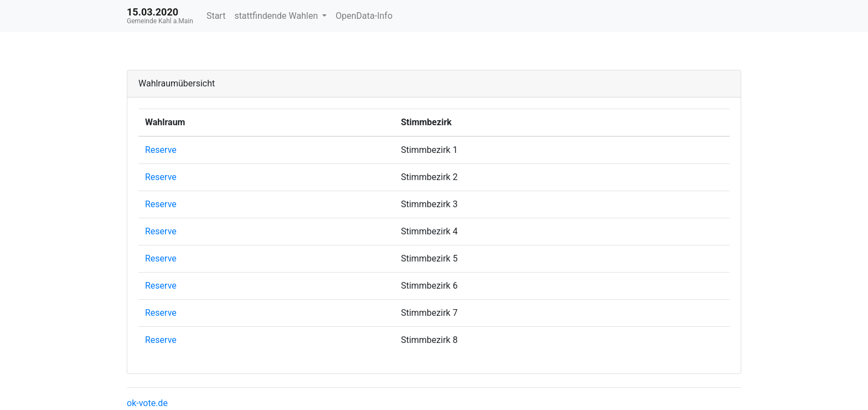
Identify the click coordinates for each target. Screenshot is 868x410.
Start (216, 16)
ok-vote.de (147, 403)
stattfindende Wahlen (277, 16)
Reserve (161, 150)
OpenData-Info (364, 16)
